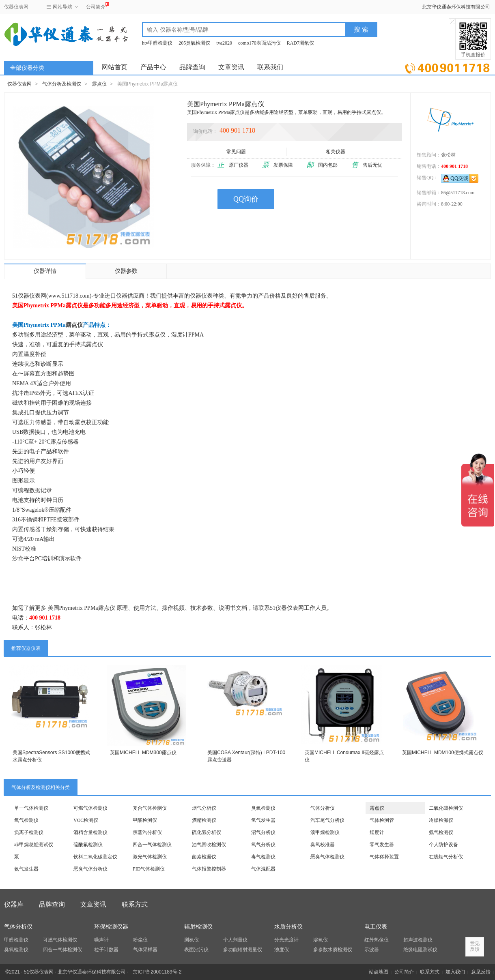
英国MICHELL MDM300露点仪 (143, 753)
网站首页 (114, 67)
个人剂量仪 (235, 940)
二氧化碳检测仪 (446, 808)
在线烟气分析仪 (446, 857)
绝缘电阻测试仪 (420, 950)
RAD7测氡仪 (300, 43)
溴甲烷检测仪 (325, 832)
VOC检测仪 (86, 820)
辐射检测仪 (198, 927)
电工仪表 (376, 927)
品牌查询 (192, 67)
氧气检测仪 (26, 820)
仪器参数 (126, 271)
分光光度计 (286, 940)
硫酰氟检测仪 (88, 845)
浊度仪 (282, 950)
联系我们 (270, 67)
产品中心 (153, 67)
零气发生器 (382, 845)
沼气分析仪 (263, 832)
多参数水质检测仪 (333, 950)
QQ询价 (246, 199)
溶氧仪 (321, 940)
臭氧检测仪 (263, 808)
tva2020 (224, 43)
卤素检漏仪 (204, 857)
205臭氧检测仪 (194, 43)
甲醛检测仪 (145, 820)
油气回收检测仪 (209, 845)
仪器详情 (45, 271)
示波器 (372, 950)
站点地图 (379, 972)
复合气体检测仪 (150, 808)
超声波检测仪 (418, 940)
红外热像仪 (377, 940)
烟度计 (377, 832)
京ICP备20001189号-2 (157, 972)
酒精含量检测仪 (90, 832)
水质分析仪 (288, 927)
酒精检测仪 (204, 820)
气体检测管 (382, 820)
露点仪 (99, 84)
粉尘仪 (140, 940)
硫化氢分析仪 (207, 832)
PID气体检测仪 (149, 869)
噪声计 (101, 940)
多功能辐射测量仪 (243, 950)
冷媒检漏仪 (441, 820)
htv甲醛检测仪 (157, 43)
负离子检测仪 (29, 832)
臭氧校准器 (323, 845)
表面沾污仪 (196, 950)
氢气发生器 (263, 820)
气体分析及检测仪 (62, 84)
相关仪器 (336, 152)
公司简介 (96, 6)
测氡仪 (192, 940)
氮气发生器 (26, 869)
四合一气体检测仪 (152, 845)
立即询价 (447, 67)
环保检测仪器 (111, 927)
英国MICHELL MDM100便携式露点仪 (443, 753)
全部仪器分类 (27, 68)
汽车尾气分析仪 (327, 820)
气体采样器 (145, 950)
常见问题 (237, 152)
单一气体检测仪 (31, 808)
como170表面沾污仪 (259, 43)
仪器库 (14, 904)
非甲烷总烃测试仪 (34, 845)
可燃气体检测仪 (90, 808)
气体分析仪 (323, 808)
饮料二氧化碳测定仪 (95, 857)
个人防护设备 (443, 845)
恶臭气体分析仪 (90, 869)
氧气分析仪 (263, 845)
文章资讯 (231, 67)
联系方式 (135, 904)
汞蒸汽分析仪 (147, 832)
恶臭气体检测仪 (327, 857)
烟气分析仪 (204, 808)
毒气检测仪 (263, 857)
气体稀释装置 (384, 857)
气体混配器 (263, 869)
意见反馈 (481, 972)
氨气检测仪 (441, 832)
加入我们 (455, 972)
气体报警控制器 (209, 869)
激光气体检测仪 (150, 857)
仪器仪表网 (16, 7)
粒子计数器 (106, 950)
